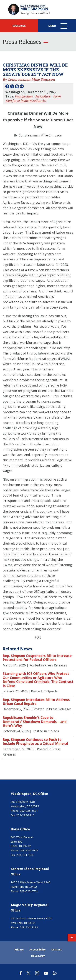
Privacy (19, 950)
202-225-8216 (25, 815)
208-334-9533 (25, 855)
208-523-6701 (29, 891)
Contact (57, 950)
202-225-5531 (29, 811)
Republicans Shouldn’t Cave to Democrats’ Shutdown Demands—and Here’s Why (35, 722)
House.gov (38, 956)
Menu (58, 28)
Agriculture (43, 96)
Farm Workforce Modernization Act (33, 98)
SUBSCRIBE (19, 26)
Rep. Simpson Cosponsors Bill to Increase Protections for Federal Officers (37, 658)
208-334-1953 (29, 850)
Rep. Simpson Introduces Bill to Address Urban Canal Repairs (36, 702)
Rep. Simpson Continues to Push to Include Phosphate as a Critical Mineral (35, 742)
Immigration (24, 96)
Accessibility (38, 950)
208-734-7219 (29, 927)
